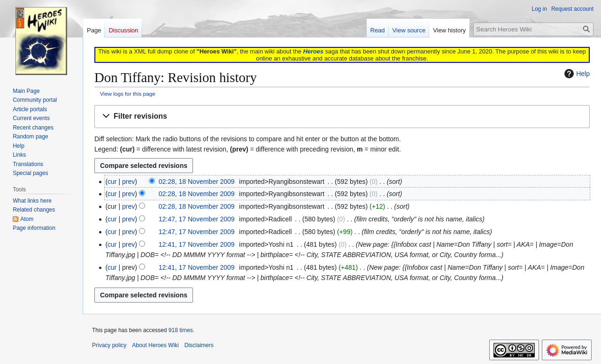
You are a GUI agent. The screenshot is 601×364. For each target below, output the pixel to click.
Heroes (313, 51)
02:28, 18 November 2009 (197, 182)
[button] (342, 117)
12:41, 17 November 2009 (197, 244)
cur (112, 182)
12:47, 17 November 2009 (197, 219)
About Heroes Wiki (155, 345)
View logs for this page (128, 94)
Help (576, 74)
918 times (181, 330)
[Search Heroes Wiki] (533, 29)
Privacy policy (109, 345)
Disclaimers (199, 345)
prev (128, 182)
